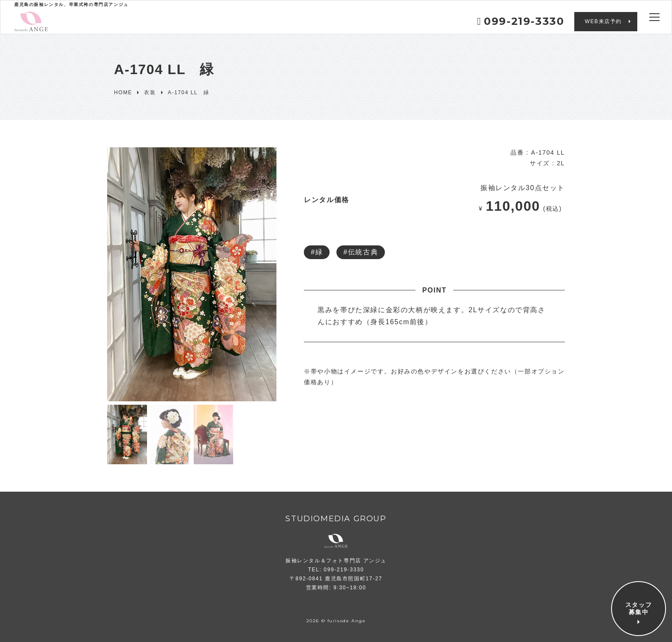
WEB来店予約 (603, 21)
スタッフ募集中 (639, 609)
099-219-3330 (521, 21)
